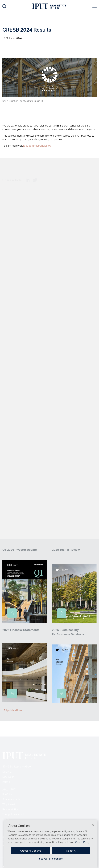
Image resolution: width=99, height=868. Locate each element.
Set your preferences (51, 864)
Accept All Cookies (31, 856)
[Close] (93, 830)
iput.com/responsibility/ (37, 146)
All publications (13, 710)
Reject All (71, 856)
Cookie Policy (82, 847)
